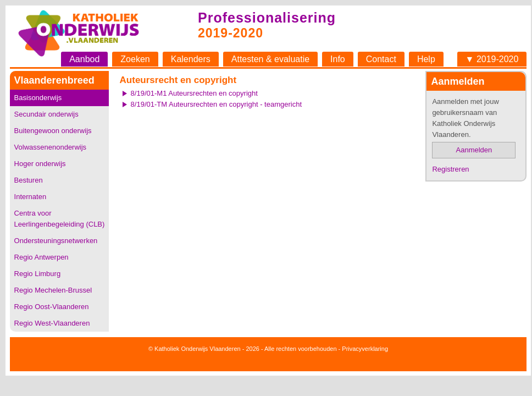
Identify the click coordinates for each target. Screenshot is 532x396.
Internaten (31, 197)
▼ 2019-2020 (492, 59)
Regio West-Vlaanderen (52, 323)
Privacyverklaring (365, 349)
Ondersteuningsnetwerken (56, 241)
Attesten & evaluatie (270, 59)
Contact (381, 59)
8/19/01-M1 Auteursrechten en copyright (194, 93)
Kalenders (191, 59)
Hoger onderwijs (40, 164)
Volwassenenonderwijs (51, 147)
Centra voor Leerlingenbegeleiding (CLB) (60, 219)
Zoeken (135, 59)
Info (338, 59)
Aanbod (84, 59)
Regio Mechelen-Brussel (53, 290)
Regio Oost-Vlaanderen (52, 307)
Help (426, 59)
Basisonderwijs (38, 98)
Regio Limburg (38, 274)
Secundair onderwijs (46, 114)
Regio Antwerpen (41, 257)
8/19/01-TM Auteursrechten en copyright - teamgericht (216, 104)
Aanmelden (474, 150)
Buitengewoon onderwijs (53, 131)
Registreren (450, 169)
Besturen (29, 180)
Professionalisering (267, 18)
